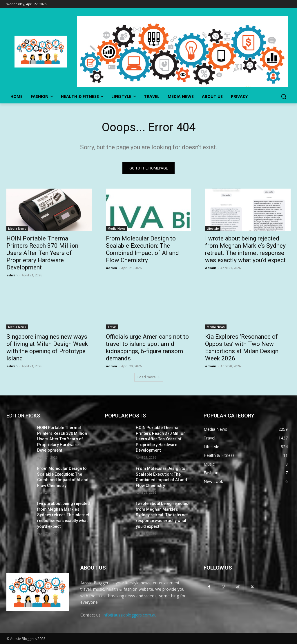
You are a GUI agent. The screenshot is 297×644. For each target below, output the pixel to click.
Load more (149, 377)
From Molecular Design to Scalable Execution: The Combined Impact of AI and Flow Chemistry (142, 250)
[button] (284, 96)
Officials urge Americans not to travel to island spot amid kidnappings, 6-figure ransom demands (147, 347)
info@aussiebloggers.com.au (130, 615)
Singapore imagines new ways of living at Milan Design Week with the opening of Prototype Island (47, 347)
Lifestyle (213, 229)
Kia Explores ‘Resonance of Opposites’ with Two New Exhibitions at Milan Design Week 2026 (242, 347)
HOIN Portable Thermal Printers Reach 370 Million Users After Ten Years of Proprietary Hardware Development (42, 253)
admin (12, 275)
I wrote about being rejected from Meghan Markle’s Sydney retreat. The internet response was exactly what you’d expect (245, 250)
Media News (17, 229)
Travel (112, 327)
